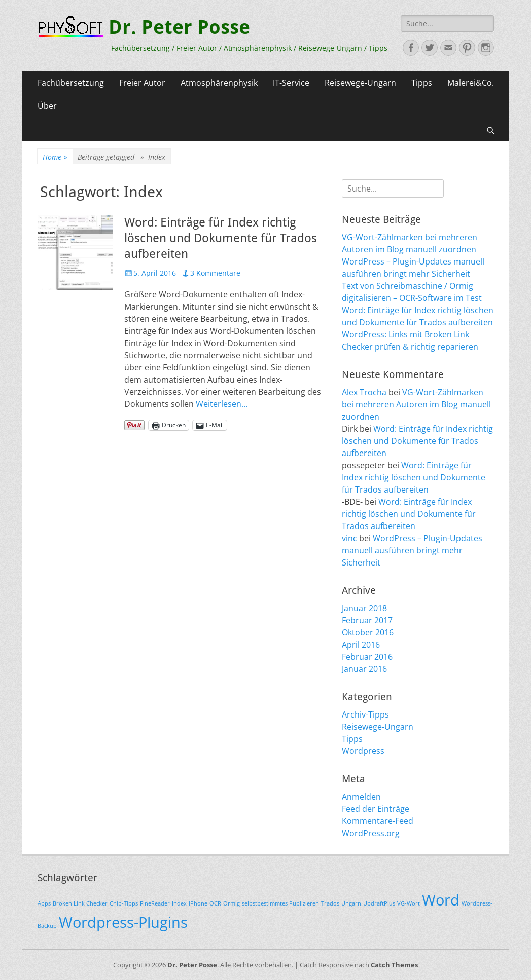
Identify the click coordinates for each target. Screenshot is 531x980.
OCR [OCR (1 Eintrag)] (215, 903)
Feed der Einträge (376, 809)
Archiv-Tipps (365, 714)
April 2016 (361, 645)
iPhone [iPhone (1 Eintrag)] (198, 903)
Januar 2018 (364, 608)
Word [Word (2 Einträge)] (441, 900)
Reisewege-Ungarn (360, 83)
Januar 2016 (364, 669)
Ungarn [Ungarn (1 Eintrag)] (351, 903)
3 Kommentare (215, 273)
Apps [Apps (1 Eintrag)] (44, 903)
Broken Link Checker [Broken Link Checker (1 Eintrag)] (80, 903)
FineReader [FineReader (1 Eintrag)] (155, 903)
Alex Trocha (364, 392)
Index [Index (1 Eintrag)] (179, 903)
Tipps (422, 83)
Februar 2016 (367, 657)
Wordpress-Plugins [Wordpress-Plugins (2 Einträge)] (123, 922)
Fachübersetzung (71, 83)
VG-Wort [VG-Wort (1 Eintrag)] (409, 903)
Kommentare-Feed (378, 821)
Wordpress (363, 751)
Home (55, 157)
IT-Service (291, 83)
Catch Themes (394, 965)
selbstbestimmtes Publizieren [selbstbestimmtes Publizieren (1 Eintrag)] (280, 903)
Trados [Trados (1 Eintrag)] (330, 903)
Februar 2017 (367, 620)
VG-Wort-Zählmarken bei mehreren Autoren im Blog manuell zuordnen (416, 404)
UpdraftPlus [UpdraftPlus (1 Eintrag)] (379, 903)
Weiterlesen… (222, 404)
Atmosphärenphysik (219, 83)
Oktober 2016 (368, 632)
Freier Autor (142, 83)
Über (47, 106)
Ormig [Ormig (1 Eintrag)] (232, 903)
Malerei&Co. (471, 83)
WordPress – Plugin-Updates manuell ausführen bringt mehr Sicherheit (412, 550)
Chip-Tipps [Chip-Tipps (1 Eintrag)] (124, 903)
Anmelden (361, 797)
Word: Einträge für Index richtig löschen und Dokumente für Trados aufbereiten (221, 238)
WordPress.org (371, 833)
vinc (349, 538)
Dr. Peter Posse (179, 27)
